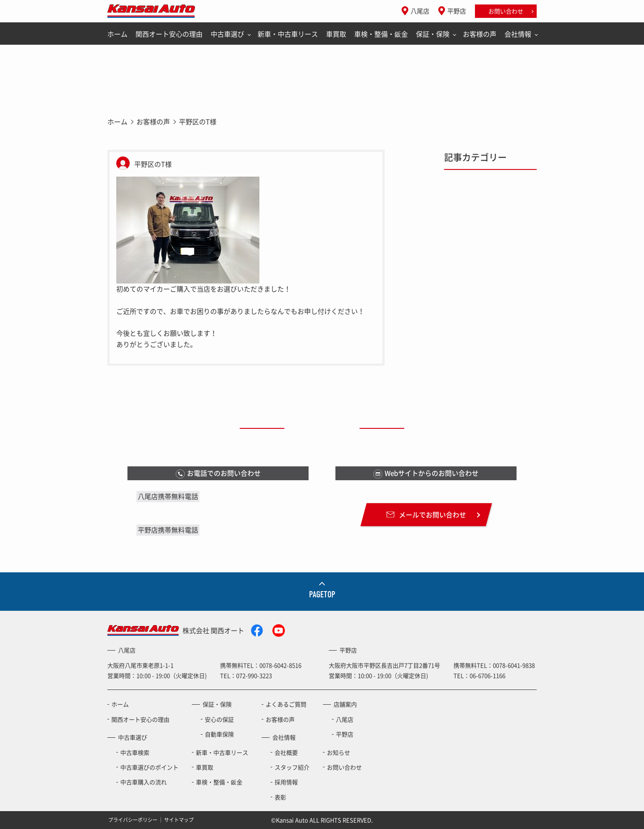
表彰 (280, 797)
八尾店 (420, 11)
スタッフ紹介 (292, 767)
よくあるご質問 (286, 704)
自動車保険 (219, 734)
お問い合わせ (506, 11)
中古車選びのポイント (149, 767)
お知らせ (339, 752)
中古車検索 (135, 752)
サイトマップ (179, 820)
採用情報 (286, 782)
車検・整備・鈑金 (381, 34)
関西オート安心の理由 (169, 34)
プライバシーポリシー (133, 820)
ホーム (117, 34)
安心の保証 (219, 719)
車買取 (336, 34)
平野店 (457, 11)
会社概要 (286, 752)
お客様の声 (480, 34)
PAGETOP (322, 594)
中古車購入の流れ (144, 782)
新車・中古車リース (288, 34)
